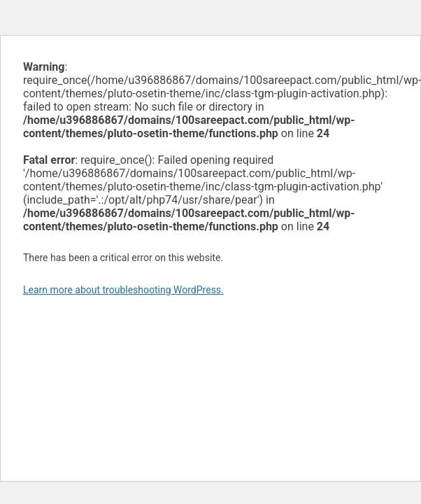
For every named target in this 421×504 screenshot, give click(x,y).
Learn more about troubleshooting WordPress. (123, 290)
